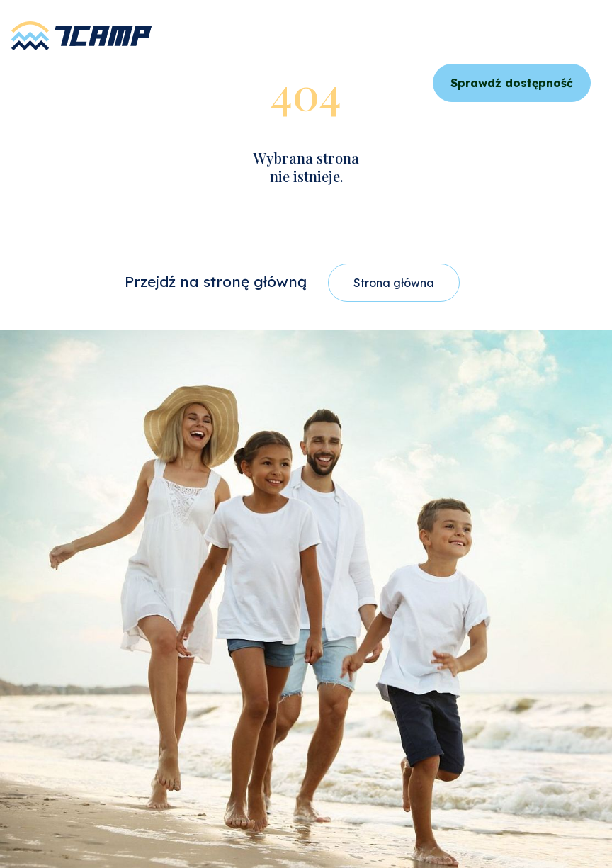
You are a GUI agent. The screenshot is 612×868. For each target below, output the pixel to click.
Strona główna (394, 283)
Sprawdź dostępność (512, 83)
